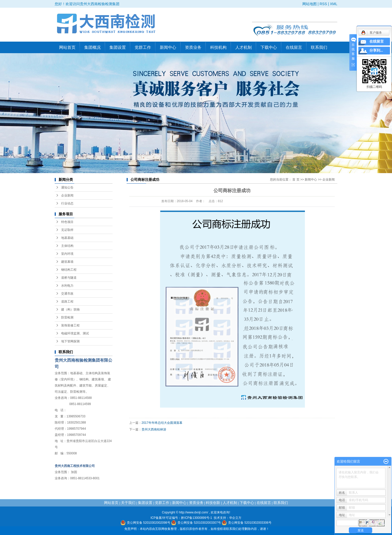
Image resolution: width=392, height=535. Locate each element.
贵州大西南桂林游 (154, 429)
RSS (323, 4)
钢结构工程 (69, 270)
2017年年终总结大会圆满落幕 (162, 423)
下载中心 (269, 47)
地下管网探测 (70, 341)
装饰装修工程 (70, 325)
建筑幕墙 (67, 262)
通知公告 (67, 187)
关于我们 (128, 503)
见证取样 (67, 230)
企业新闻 (67, 195)
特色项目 (67, 222)
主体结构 (67, 246)
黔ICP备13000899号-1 (197, 518)
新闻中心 (168, 47)
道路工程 (67, 302)
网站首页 (67, 47)
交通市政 (67, 294)
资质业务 (193, 47)
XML (334, 4)
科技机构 (218, 47)
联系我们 (319, 47)
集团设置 (118, 47)
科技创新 (213, 503)
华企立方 (235, 518)
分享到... (376, 50)
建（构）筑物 (70, 309)
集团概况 (92, 47)
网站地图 (310, 4)
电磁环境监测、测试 (75, 333)
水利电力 (67, 286)
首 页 (296, 180)
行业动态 (67, 203)
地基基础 (67, 238)
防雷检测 (67, 317)
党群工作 (143, 47)
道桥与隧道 (69, 278)
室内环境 (67, 254)
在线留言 (294, 47)
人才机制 (244, 47)
